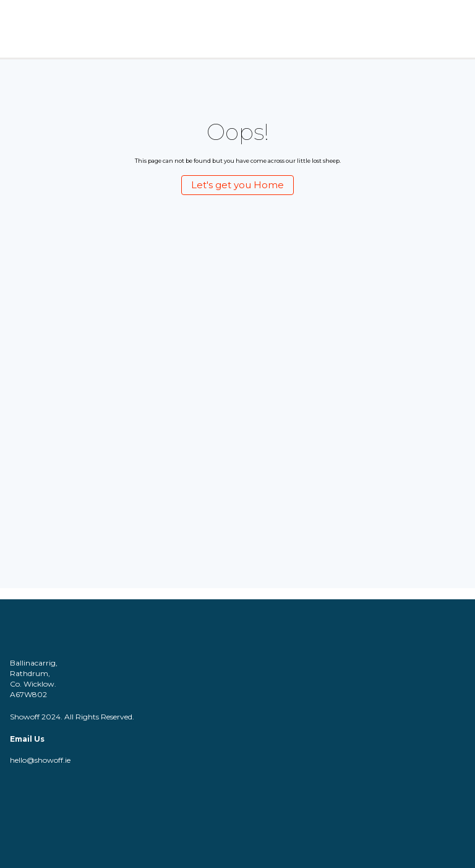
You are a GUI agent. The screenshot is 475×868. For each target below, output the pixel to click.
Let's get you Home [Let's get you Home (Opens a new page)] (237, 185)
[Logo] (36, 29)
